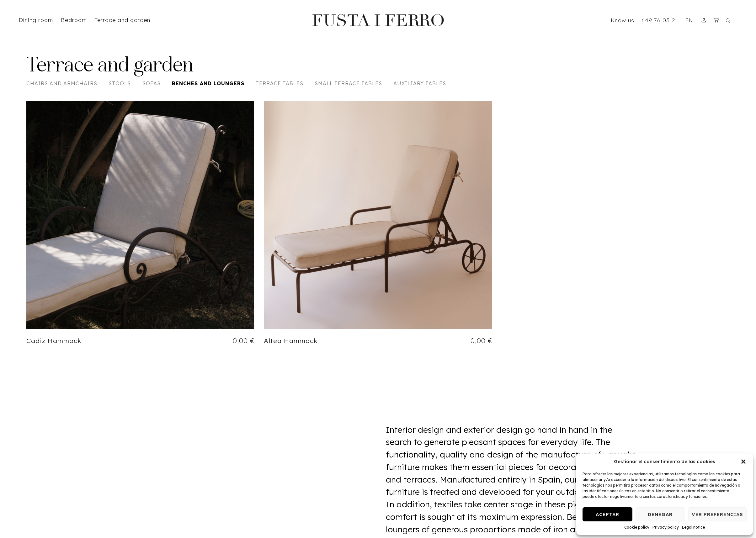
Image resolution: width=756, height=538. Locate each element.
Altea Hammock (291, 341)
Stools (120, 83)
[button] (743, 462)
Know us (623, 20)
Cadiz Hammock (54, 341)
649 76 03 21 (660, 20)
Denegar (660, 514)
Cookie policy (637, 527)
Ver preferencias (717, 514)
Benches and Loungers (208, 83)
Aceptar (607, 514)
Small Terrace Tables (348, 83)
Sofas (152, 83)
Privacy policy (666, 527)
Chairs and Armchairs (62, 83)
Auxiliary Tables (420, 83)
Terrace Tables (280, 83)
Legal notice (693, 527)
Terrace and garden (110, 66)
